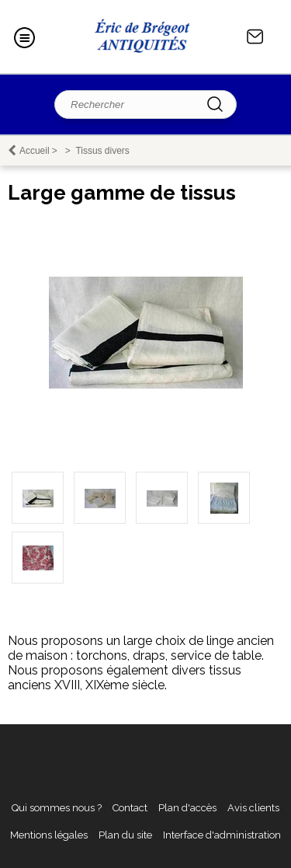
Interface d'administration (222, 835)
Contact (255, 37)
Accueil (35, 151)
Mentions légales (49, 835)
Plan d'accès (187, 808)
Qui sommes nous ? (57, 808)
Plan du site (125, 835)
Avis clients (253, 808)
